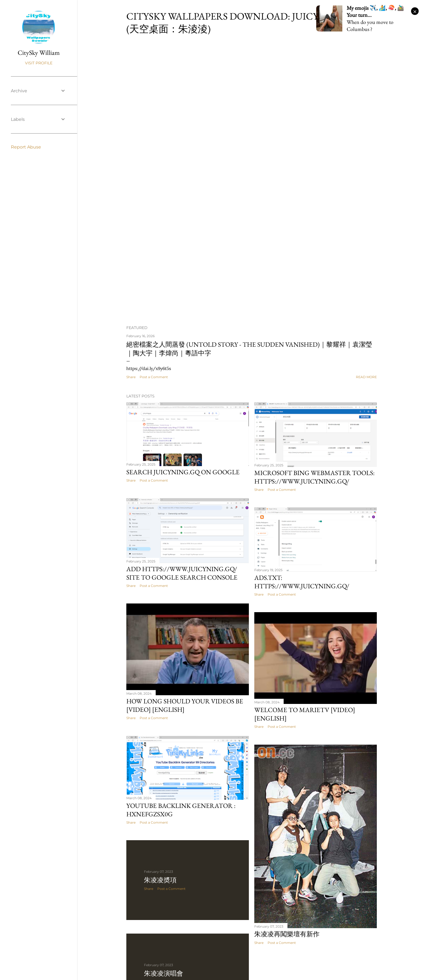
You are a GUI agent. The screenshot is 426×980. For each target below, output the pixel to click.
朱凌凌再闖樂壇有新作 (287, 934)
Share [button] (131, 377)
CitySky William (39, 53)
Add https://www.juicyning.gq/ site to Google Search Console (182, 573)
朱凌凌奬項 (160, 880)
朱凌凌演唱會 (164, 973)
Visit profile (39, 63)
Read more (366, 377)
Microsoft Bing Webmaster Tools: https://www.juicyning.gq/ (314, 477)
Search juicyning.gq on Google (183, 472)
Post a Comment (154, 377)
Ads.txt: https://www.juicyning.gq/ (302, 582)
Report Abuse (26, 147)
